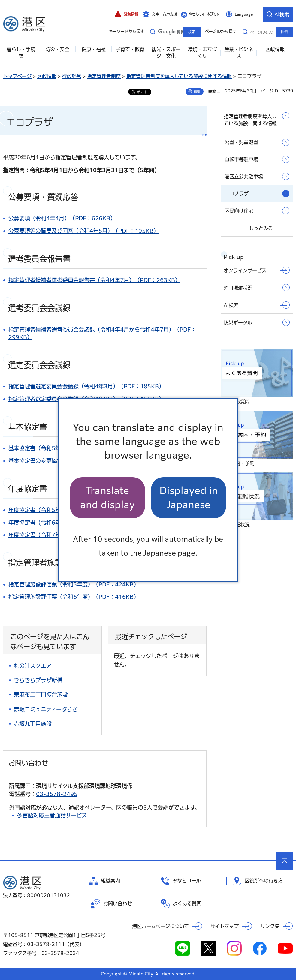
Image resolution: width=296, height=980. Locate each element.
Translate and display (107, 498)
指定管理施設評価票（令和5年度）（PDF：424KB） (74, 584)
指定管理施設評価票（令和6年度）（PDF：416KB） (74, 597)
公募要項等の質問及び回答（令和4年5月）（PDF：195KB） (84, 231)
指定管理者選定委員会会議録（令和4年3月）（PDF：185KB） (86, 386)
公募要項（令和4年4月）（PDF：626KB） (62, 218)
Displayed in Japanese (189, 498)
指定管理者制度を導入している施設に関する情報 (179, 76)
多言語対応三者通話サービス (52, 815)
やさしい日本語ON (204, 14)
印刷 (197, 92)
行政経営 (72, 76)
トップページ (17, 76)
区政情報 (47, 76)
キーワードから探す (153, 32)
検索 (284, 32)
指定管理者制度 (104, 76)
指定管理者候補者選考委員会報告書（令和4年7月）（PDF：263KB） (94, 280)
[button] (126, 14)
